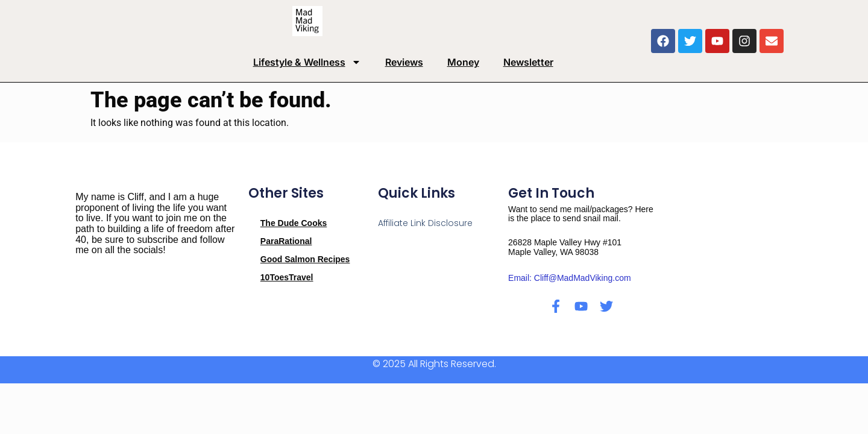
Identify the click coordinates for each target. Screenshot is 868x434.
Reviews (404, 62)
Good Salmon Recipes (305, 259)
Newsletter (528, 62)
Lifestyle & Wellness (307, 62)
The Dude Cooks (294, 223)
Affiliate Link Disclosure (425, 223)
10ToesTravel (287, 277)
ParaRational (286, 241)
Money (463, 62)
